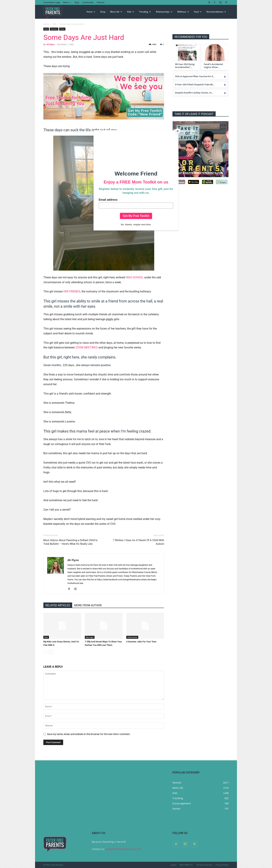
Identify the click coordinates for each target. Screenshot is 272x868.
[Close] (178, 131)
